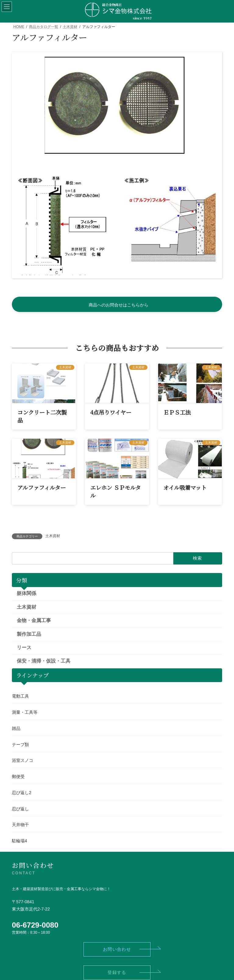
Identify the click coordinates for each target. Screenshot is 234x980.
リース (24, 647)
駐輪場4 (19, 841)
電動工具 (20, 696)
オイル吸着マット (185, 487)
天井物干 (20, 825)
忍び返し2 (22, 793)
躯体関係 (27, 593)
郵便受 (18, 777)
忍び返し (20, 808)
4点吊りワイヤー (111, 412)
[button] (117, 304)
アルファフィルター (42, 487)
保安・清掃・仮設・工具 (44, 661)
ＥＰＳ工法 (177, 412)
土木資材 (53, 536)
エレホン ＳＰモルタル (115, 491)
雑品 (16, 728)
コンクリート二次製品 (42, 416)
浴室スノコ (23, 760)
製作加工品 (29, 634)
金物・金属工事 (34, 620)
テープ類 (20, 744)
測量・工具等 (25, 712)
